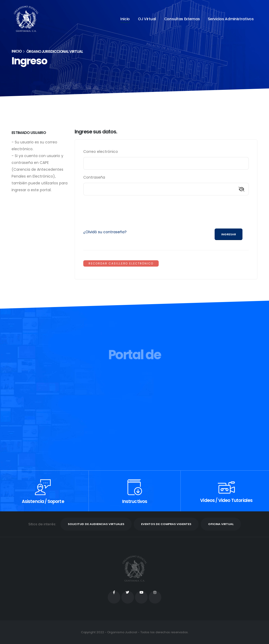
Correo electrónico (101, 152)
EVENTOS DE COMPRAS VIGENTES (166, 524)
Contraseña (94, 177)
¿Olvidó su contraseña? (105, 232)
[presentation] (123, 210)
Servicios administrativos (231, 19)
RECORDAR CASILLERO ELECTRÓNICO (121, 264)
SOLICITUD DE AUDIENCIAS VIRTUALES (96, 524)
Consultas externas (182, 19)
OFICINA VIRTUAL (221, 524)
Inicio (125, 19)
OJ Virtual (147, 19)
